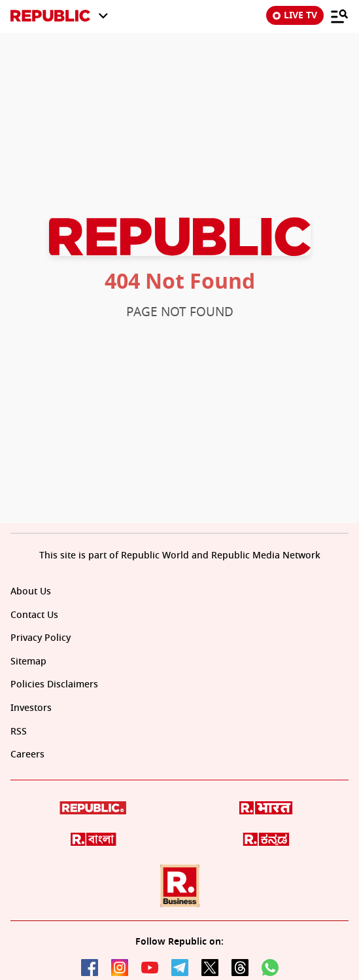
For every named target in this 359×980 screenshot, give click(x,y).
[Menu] (339, 16)
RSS (19, 732)
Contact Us (34, 615)
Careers (27, 754)
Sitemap (28, 662)
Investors (31, 708)
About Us (31, 591)
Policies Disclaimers (54, 684)
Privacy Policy (41, 638)
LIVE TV (295, 15)
